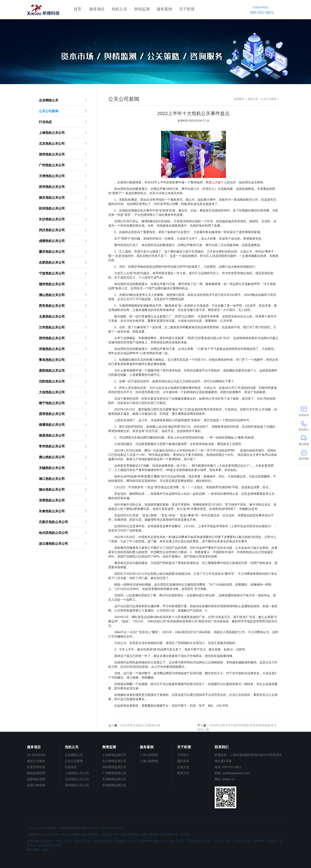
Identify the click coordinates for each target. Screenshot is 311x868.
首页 (78, 9)
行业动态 (71, 767)
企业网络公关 (74, 755)
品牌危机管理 (36, 779)
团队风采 (183, 761)
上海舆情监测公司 (114, 755)
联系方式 (183, 773)
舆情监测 (142, 9)
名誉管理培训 (36, 767)
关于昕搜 (187, 9)
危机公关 (119, 9)
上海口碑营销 (149, 761)
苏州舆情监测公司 (114, 785)
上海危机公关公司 (77, 773)
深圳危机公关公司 (77, 785)
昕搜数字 (239, 99)
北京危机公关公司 (77, 779)
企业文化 (183, 767)
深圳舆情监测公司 (114, 767)
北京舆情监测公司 (114, 761)
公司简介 (183, 755)
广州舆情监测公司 (114, 773)
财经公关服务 (36, 761)
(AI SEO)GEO (36, 755)
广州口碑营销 (149, 755)
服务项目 (97, 9)
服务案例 (164, 9)
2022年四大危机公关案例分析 (140, 725)
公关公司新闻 (269, 99)
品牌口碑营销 (36, 785)
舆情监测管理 (36, 773)
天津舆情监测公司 (114, 779)
